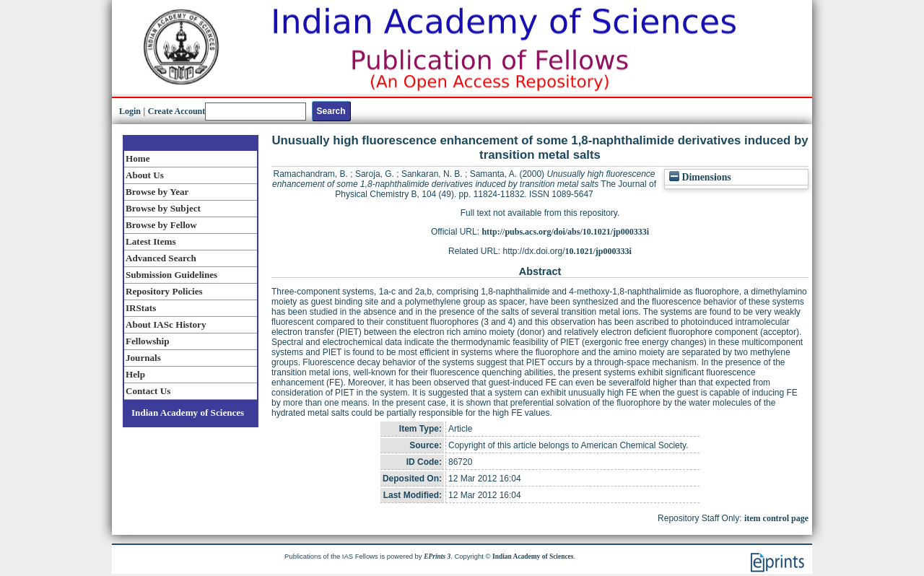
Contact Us (148, 391)
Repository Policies (164, 291)
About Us (145, 175)
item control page (776, 518)
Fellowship (147, 341)
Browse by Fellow (161, 225)
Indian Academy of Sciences (188, 413)
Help (135, 374)
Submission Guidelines (171, 275)
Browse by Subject (163, 208)
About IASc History (166, 324)
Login (130, 111)
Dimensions (700, 177)
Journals (143, 358)
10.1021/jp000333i (598, 251)
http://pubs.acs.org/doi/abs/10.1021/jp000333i (565, 232)
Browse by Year (157, 192)
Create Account (176, 111)
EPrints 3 (437, 557)
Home (138, 158)
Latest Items (151, 241)
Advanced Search (161, 258)
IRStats (141, 308)
